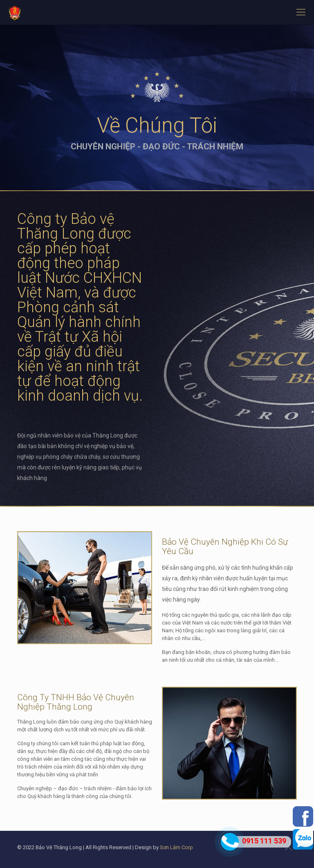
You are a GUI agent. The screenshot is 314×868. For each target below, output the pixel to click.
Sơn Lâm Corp (176, 847)
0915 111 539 (264, 841)
